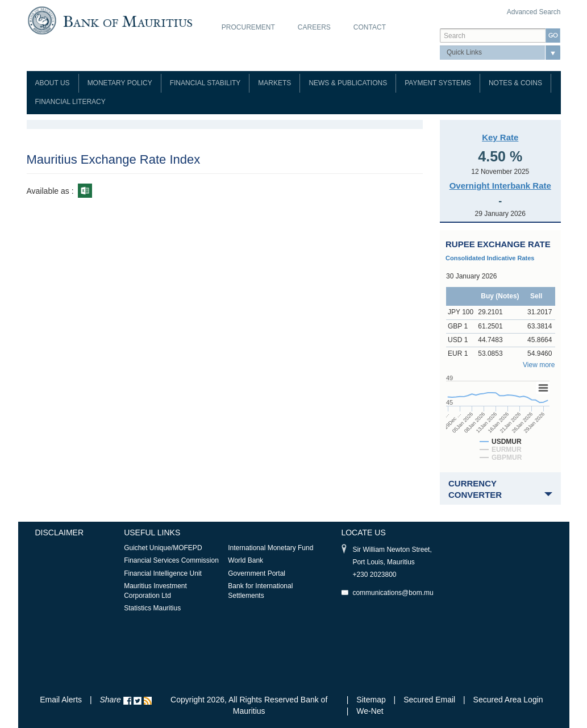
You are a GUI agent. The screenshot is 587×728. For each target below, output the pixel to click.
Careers (314, 27)
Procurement (248, 27)
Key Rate (500, 137)
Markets (274, 83)
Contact (370, 27)
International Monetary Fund (270, 548)
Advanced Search (534, 12)
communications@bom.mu (393, 593)
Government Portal (257, 573)
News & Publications (348, 83)
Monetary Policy (120, 83)
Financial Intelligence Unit (163, 573)
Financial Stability (205, 83)
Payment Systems (438, 83)
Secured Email (429, 700)
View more (539, 365)
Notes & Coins (515, 83)
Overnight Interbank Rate (500, 186)
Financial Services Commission (171, 560)
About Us (53, 83)
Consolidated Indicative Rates (490, 258)
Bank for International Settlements (260, 591)
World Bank (245, 560)
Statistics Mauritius (152, 608)
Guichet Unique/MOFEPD (163, 548)
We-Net (370, 711)
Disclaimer (60, 533)
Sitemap (372, 700)
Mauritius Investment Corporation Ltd (155, 591)
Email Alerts (61, 700)
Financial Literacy (70, 102)
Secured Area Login (508, 700)
